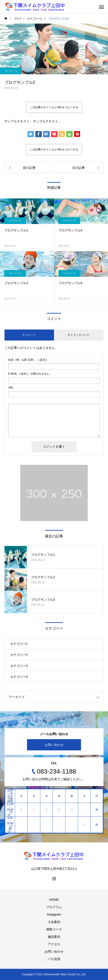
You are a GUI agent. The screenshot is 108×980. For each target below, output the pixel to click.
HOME (54, 900)
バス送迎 (54, 959)
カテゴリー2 (19, 655)
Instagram (54, 914)
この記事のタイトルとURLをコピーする (54, 107)
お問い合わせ (54, 745)
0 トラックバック (79, 335)
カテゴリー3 (19, 666)
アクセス (54, 944)
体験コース (54, 929)
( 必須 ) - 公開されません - (30, 374)
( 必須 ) (27, 360)
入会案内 (54, 922)
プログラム (54, 907)
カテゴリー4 (19, 677)
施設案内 (54, 937)
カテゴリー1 (11, 71)
